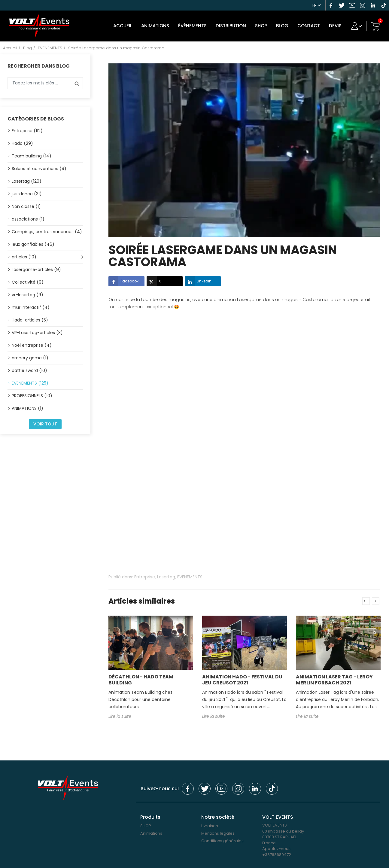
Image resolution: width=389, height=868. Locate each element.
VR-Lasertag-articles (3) (37, 331)
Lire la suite (120, 715)
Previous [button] (366, 600)
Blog (284, 25)
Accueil (125, 25)
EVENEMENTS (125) (30, 382)
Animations (157, 25)
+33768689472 (277, 853)
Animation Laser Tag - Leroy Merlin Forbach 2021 (334, 679)
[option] (151, 671)
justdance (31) (27, 193)
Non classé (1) (26, 205)
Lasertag (166, 576)
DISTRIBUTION (233, 25)
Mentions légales (218, 832)
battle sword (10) (29, 369)
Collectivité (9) (28, 281)
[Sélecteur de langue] (318, 5)
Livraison (210, 825)
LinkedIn (198, 280)
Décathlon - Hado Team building (141, 679)
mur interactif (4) (31, 306)
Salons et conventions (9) (39, 167)
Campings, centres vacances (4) (47, 230)
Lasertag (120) (27, 180)
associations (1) (28, 218)
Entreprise (145, 576)
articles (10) (24, 256)
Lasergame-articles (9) (36, 268)
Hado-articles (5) (30, 319)
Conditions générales (222, 840)
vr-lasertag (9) (27, 294)
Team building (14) (32, 155)
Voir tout (45, 423)
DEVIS (337, 25)
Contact (311, 25)
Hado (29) (22, 142)
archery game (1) (30, 357)
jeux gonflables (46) (33, 243)
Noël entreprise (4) (32, 344)
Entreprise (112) (27, 129)
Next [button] (376, 600)
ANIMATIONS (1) (27, 407)
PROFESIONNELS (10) (32, 394)
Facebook (123, 280)
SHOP (263, 25)
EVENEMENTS (190, 576)
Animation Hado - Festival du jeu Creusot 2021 (242, 679)
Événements (194, 25)
